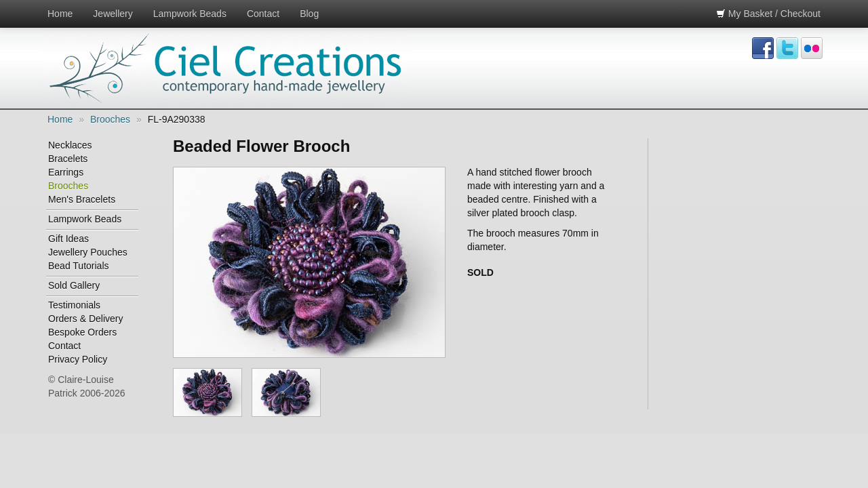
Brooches (110, 119)
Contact (263, 14)
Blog (309, 14)
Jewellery (113, 14)
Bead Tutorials (79, 266)
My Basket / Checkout (768, 14)
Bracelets (68, 159)
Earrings (66, 172)
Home (60, 14)
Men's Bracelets (82, 199)
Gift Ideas (68, 239)
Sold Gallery (74, 285)
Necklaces (70, 145)
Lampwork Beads (190, 14)
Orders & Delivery (85, 319)
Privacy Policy (78, 359)
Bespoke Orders (82, 332)
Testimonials (74, 305)
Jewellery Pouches (88, 252)
